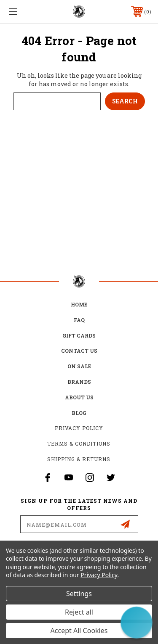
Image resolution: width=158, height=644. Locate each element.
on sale (79, 366)
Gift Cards (79, 335)
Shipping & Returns (79, 459)
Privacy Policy (79, 428)
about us (79, 397)
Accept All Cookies (79, 631)
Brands (79, 382)
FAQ (79, 320)
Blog (79, 413)
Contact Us (79, 351)
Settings (79, 594)
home (79, 304)
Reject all (79, 612)
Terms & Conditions (79, 443)
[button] (136, 622)
